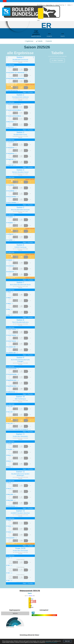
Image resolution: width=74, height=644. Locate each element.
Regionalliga (49, 5)
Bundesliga (40, 5)
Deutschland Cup (60, 5)
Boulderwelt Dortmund (20, 59)
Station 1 (20, 57)
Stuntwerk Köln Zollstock (20, 97)
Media (69, 5)
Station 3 (20, 132)
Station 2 (20, 95)
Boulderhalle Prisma (20, 135)
